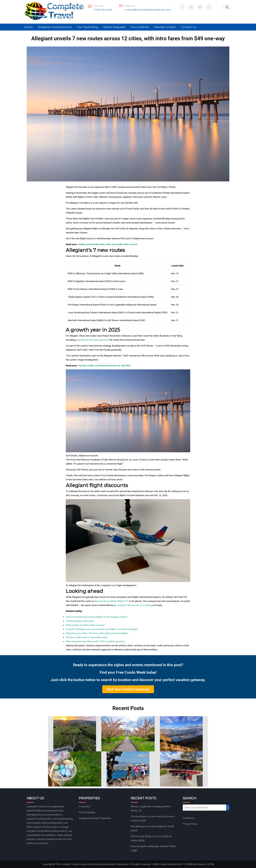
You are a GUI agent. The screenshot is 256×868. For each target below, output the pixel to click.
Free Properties (87, 812)
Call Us (98, 6)
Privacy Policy (190, 824)
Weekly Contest (165, 27)
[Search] (227, 7)
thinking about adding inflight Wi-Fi (112, 601)
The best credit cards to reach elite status (87, 637)
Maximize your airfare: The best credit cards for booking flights (97, 633)
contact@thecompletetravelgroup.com (147, 10)
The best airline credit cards (80, 621)
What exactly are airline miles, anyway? (85, 625)
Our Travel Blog (87, 27)
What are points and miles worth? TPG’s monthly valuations (95, 641)
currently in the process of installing (134, 605)
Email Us (130, 6)
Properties (84, 806)
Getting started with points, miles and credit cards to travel (108, 244)
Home (28, 27)
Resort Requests (114, 27)
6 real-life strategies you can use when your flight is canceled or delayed (102, 629)
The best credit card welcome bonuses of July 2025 (104, 366)
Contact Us (189, 27)
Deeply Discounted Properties (95, 818)
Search (229, 808)
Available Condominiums (55, 27)
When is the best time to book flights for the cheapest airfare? (97, 617)
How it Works (140, 27)
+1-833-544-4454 (103, 10)
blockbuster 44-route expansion (93, 340)
